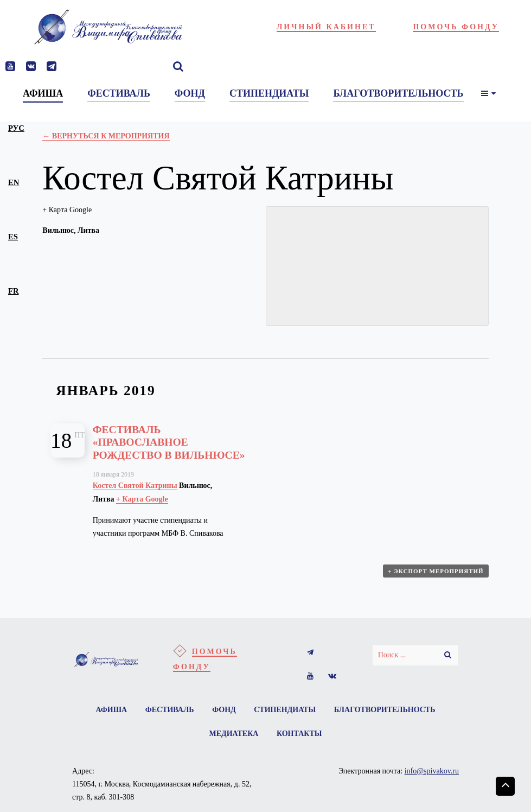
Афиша (112, 710)
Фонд (224, 710)
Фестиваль (170, 710)
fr (14, 291)
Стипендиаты (285, 710)
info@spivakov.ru (432, 771)
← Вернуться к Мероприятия (106, 136)
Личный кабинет (326, 27)
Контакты (299, 734)
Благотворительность (385, 710)
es (13, 237)
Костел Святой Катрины (135, 486)
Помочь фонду (456, 27)
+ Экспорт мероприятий (436, 571)
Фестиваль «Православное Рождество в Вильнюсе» (169, 442)
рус (16, 128)
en (14, 182)
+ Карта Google (67, 210)
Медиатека (234, 734)
